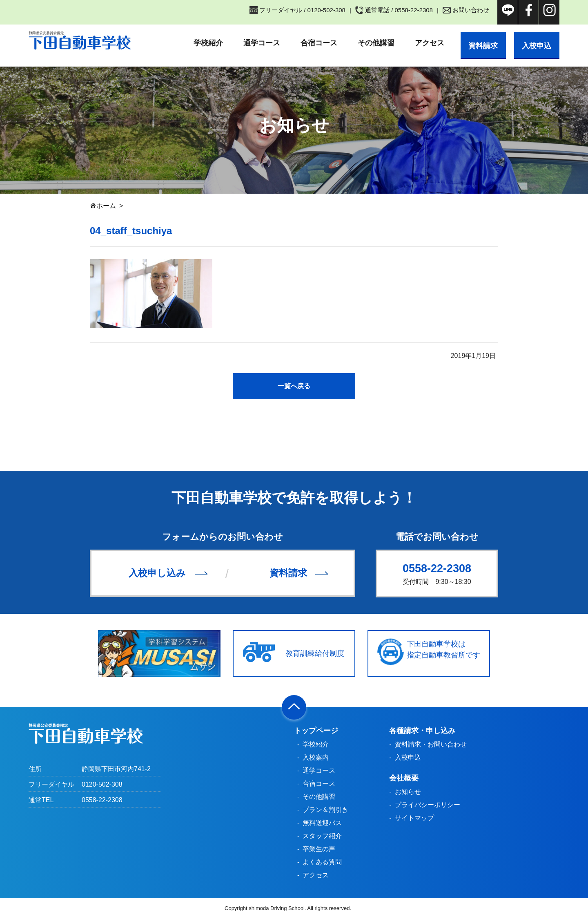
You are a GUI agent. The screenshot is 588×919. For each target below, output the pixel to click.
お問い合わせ (471, 10)
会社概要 (404, 778)
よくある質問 (322, 862)
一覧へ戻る (294, 386)
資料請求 (477, 43)
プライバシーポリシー (428, 805)
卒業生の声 (319, 849)
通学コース (253, 43)
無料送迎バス (322, 823)
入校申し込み (157, 574)
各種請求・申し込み (422, 731)
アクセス (421, 43)
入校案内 (316, 758)
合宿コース (310, 43)
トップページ (316, 731)
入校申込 (535, 43)
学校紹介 (199, 43)
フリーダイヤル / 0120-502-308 (302, 10)
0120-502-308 (102, 785)
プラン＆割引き (325, 810)
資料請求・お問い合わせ (431, 745)
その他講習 (367, 43)
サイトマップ (414, 818)
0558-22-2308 (437, 568)
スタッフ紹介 (322, 836)
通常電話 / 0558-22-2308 (399, 10)
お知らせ (408, 792)
